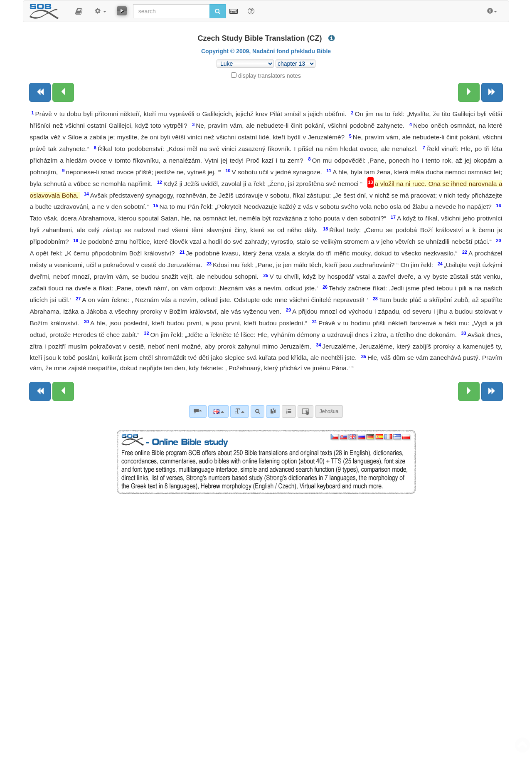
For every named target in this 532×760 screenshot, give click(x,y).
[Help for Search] (251, 11)
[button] (79, 11)
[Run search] (218, 11)
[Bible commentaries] (198, 411)
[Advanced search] (257, 411)
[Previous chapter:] (63, 92)
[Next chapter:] (469, 92)
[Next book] (492, 92)
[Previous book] (40, 92)
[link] (273, 411)
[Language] (218, 411)
